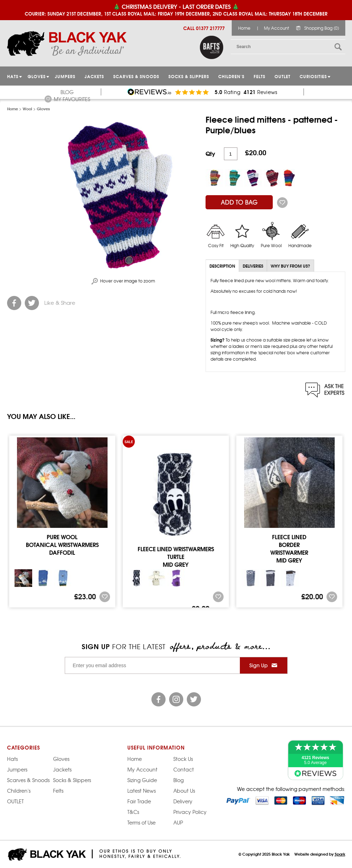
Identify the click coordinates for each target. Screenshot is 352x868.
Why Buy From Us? (290, 266)
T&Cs (133, 812)
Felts (259, 76)
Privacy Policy (190, 812)
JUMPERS (65, 76)
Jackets (94, 76)
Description (222, 266)
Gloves (61, 759)
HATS (13, 76)
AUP (178, 822)
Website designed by (320, 854)
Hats (12, 759)
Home (244, 28)
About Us (184, 791)
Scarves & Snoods (136, 76)
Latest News (142, 791)
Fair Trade (139, 801)
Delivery (183, 801)
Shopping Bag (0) (322, 28)
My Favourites (72, 99)
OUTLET (282, 76)
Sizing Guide (142, 780)
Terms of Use (142, 822)
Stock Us (183, 759)
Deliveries (253, 266)
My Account (276, 28)
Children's (231, 76)
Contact (184, 769)
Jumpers (17, 769)
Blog (67, 92)
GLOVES (37, 76)
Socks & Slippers (189, 76)
